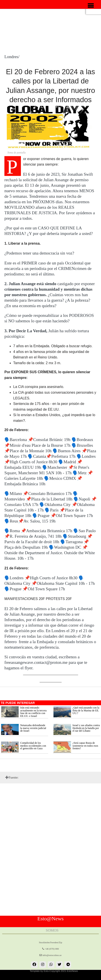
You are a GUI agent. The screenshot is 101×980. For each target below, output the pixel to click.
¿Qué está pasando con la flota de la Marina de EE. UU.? (86, 710)
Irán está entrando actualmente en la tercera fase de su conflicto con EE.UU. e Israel (33, 712)
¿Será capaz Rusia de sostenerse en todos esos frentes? (85, 746)
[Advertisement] (2, 46)
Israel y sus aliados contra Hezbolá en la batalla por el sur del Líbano (86, 728)
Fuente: (14, 777)
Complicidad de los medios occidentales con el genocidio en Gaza (33, 746)
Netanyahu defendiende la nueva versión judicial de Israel (33, 728)
